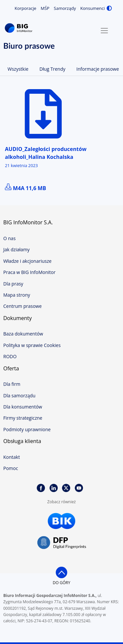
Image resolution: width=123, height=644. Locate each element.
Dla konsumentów (23, 407)
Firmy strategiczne (23, 418)
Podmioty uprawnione (27, 429)
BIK (62, 521)
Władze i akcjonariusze (27, 261)
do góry (61, 583)
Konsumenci (93, 8)
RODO (10, 356)
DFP (62, 543)
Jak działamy (16, 249)
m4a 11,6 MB (26, 188)
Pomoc (11, 468)
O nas (10, 238)
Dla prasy (13, 284)
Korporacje (25, 8)
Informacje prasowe (98, 69)
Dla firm (12, 384)
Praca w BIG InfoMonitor (29, 272)
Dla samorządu (19, 396)
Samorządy (65, 8)
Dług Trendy (52, 69)
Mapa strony (17, 295)
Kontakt (12, 457)
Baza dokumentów (23, 334)
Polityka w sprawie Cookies (32, 345)
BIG (20, 28)
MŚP (45, 8)
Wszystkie (18, 69)
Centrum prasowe (22, 306)
